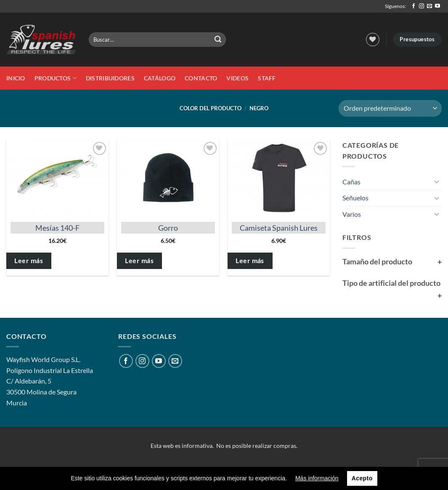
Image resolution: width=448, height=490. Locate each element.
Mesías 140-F (57, 228)
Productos (56, 78)
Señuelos (355, 198)
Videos (237, 78)
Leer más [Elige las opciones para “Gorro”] (139, 261)
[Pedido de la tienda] (390, 108)
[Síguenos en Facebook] (414, 6)
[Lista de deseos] (373, 40)
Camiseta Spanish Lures (279, 228)
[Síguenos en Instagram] (421, 6)
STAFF (267, 78)
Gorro (168, 228)
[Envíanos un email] (429, 6)
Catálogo (160, 78)
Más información (317, 478)
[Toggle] (437, 181)
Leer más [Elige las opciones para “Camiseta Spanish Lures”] (250, 261)
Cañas (351, 182)
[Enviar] (218, 40)
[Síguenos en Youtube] (437, 6)
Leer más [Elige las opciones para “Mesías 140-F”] (29, 261)
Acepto (362, 478)
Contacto (201, 78)
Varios (352, 214)
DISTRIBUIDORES (110, 78)
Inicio (16, 78)
